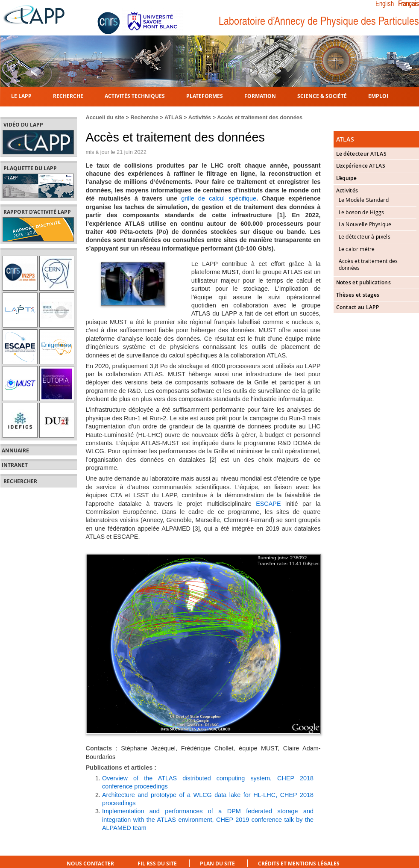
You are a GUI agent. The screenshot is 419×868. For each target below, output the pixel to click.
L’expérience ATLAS (361, 166)
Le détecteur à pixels (365, 236)
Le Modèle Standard (364, 200)
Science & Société (322, 96)
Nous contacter (90, 864)
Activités (200, 117)
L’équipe (346, 178)
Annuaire (15, 451)
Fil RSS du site (157, 864)
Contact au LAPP (358, 307)
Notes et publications (363, 282)
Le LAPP (21, 96)
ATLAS (173, 117)
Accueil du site (105, 117)
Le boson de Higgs (362, 212)
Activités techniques (135, 96)
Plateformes (205, 96)
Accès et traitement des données (260, 117)
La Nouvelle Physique (365, 224)
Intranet (15, 465)
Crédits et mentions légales (299, 864)
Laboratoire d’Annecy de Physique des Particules (319, 21)
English (385, 4)
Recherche (68, 96)
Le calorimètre (357, 249)
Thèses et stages (358, 295)
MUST (230, 272)
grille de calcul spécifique (219, 198)
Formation (260, 96)
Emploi (378, 96)
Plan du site (217, 864)
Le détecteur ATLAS (361, 154)
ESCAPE (268, 504)
